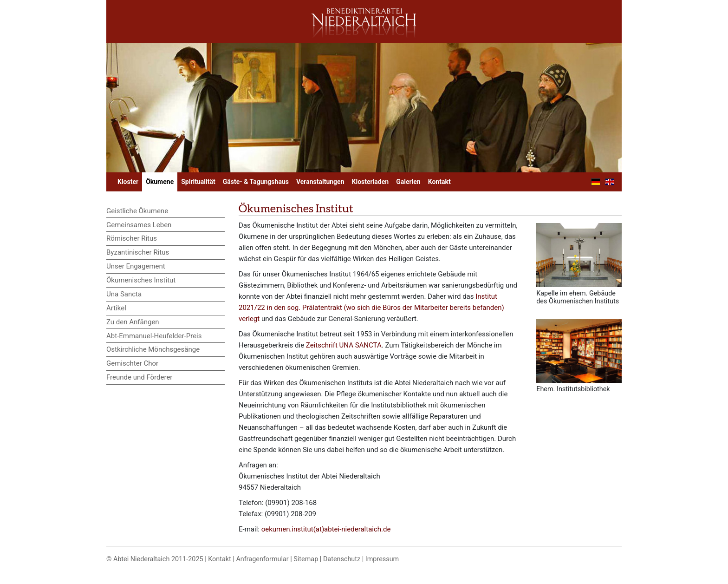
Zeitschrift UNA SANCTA (344, 345)
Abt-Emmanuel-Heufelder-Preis (154, 336)
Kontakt (439, 182)
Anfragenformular (262, 559)
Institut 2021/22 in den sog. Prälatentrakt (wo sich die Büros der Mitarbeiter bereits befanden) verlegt (371, 308)
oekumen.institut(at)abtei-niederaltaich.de (326, 529)
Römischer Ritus (132, 238)
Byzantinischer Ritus (138, 252)
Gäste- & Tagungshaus (256, 182)
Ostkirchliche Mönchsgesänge (153, 349)
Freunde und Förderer (139, 377)
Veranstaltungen (320, 182)
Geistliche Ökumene (137, 211)
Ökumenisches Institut (141, 280)
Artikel (116, 308)
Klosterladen (370, 182)
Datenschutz (342, 559)
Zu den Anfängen (133, 322)
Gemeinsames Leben (139, 225)
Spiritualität (198, 182)
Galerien (408, 182)
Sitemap (306, 559)
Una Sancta (124, 294)
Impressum (382, 559)
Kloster (128, 182)
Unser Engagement (136, 266)
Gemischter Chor (132, 363)
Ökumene (160, 182)
